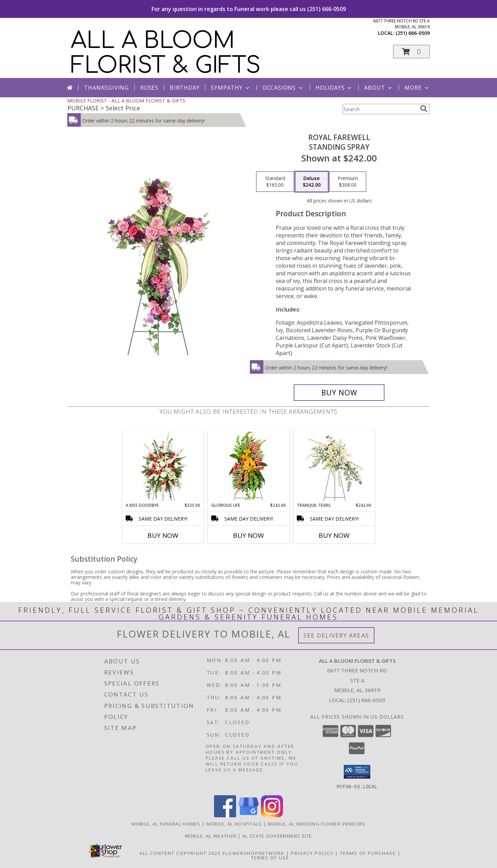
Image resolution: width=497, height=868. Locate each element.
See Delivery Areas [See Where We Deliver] (336, 635)
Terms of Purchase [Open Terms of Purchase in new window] (368, 853)
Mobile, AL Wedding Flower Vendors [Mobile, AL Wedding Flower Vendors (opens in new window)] (317, 823)
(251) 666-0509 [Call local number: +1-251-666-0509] (413, 33)
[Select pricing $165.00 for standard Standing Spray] (275, 182)
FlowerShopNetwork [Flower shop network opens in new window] (254, 853)
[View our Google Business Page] (248, 815)
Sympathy (231, 88)
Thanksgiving (106, 88)
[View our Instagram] (272, 815)
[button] (411, 52)
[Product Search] (380, 109)
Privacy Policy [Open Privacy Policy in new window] (312, 853)
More (417, 88)
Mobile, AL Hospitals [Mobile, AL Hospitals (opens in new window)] (234, 823)
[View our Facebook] (225, 815)
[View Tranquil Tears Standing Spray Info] (334, 466)
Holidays (334, 88)
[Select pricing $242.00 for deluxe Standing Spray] (312, 182)
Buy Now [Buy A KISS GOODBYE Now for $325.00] (163, 535)
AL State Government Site (277, 836)
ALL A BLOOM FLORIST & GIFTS (166, 53)
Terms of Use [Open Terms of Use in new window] (270, 857)
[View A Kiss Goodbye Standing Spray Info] (163, 466)
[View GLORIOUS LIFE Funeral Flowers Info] (249, 466)
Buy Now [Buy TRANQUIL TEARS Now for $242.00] (334, 535)
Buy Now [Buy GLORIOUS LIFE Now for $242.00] (248, 535)
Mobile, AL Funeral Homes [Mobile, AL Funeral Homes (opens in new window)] (166, 823)
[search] (424, 109)
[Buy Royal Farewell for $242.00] (339, 393)
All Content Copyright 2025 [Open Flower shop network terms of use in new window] (180, 853)
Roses (149, 88)
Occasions (283, 88)
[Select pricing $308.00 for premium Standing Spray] (348, 182)
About (379, 88)
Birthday (185, 88)
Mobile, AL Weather (211, 836)
